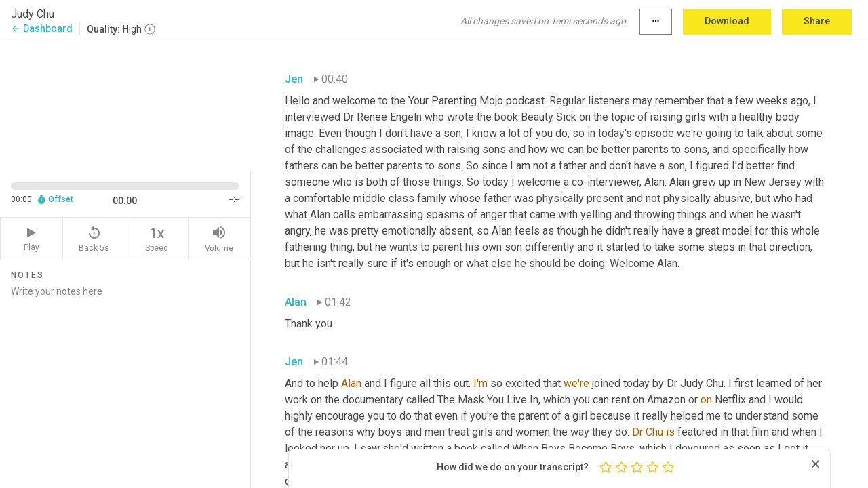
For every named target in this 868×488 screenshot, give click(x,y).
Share (817, 21)
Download (727, 21)
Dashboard (42, 28)
